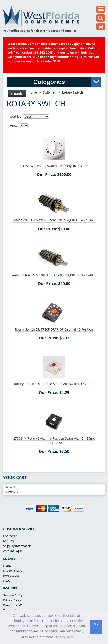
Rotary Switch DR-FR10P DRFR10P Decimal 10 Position (54, 329)
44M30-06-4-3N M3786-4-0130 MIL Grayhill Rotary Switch (54, 275)
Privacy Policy (12, 600)
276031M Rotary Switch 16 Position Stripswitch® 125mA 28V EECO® (54, 440)
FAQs (7, 581)
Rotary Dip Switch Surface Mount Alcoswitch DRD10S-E (54, 384)
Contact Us (10, 536)
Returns (8, 541)
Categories (67, 82)
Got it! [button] (96, 627)
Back (16, 94)
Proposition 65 (13, 605)
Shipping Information (17, 546)
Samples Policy (13, 595)
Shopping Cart (13, 571)
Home (33, 92)
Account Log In (13, 551)
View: (14, 125)
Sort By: (16, 116)
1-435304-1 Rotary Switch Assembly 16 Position (54, 166)
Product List (11, 576)
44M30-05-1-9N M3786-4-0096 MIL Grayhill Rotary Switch (54, 220)
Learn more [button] (65, 637)
